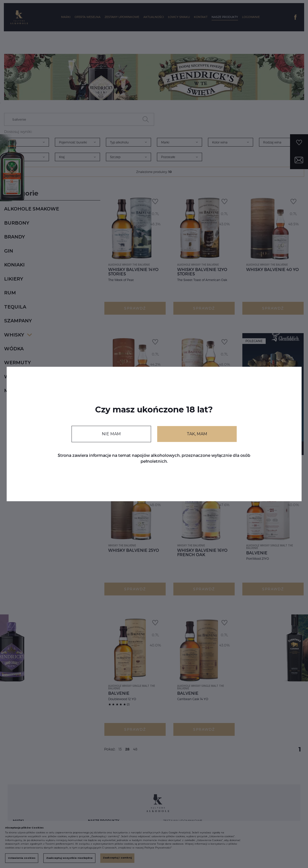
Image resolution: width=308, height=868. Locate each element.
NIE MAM (111, 434)
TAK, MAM (197, 434)
